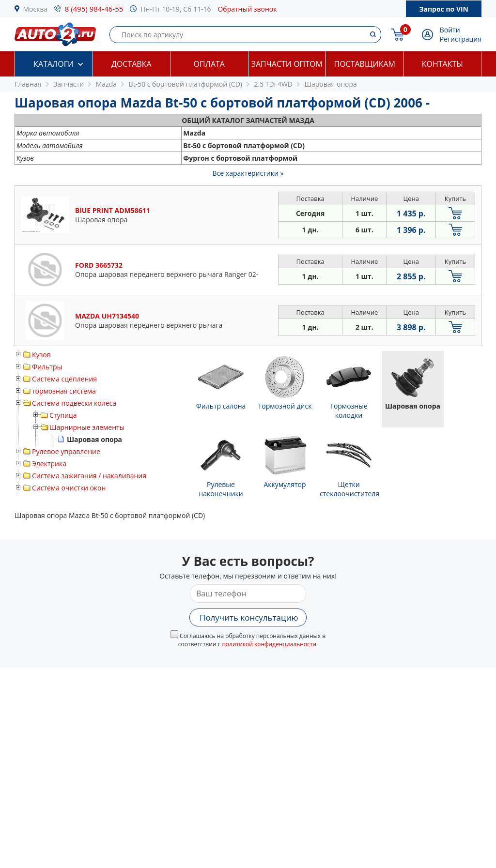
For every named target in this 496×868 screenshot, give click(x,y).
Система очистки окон (69, 488)
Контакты (442, 64)
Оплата (209, 64)
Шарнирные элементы (87, 427)
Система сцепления (64, 379)
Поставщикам (365, 64)
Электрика (49, 464)
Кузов (41, 355)
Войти (450, 30)
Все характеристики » (248, 173)
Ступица (63, 415)
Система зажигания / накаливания (89, 476)
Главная (28, 84)
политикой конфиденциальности (269, 644)
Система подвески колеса (74, 403)
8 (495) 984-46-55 (94, 9)
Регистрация (461, 39)
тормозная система (64, 391)
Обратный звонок (247, 9)
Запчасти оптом (287, 64)
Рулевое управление (66, 451)
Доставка (132, 64)
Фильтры (47, 367)
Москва (36, 9)
